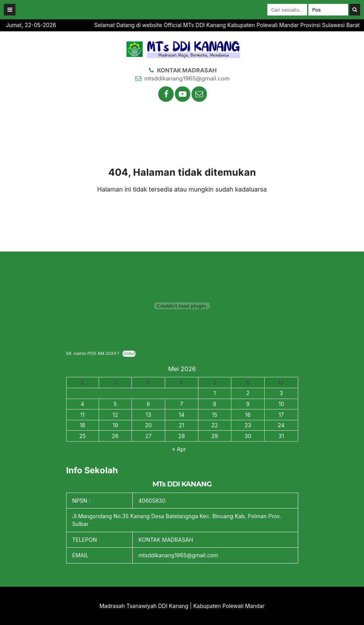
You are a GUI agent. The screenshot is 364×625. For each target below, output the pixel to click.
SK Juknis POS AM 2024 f (93, 353)
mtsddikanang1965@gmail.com (187, 78)
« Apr (179, 449)
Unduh (129, 353)
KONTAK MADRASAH (187, 70)
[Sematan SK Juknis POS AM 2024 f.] (182, 306)
